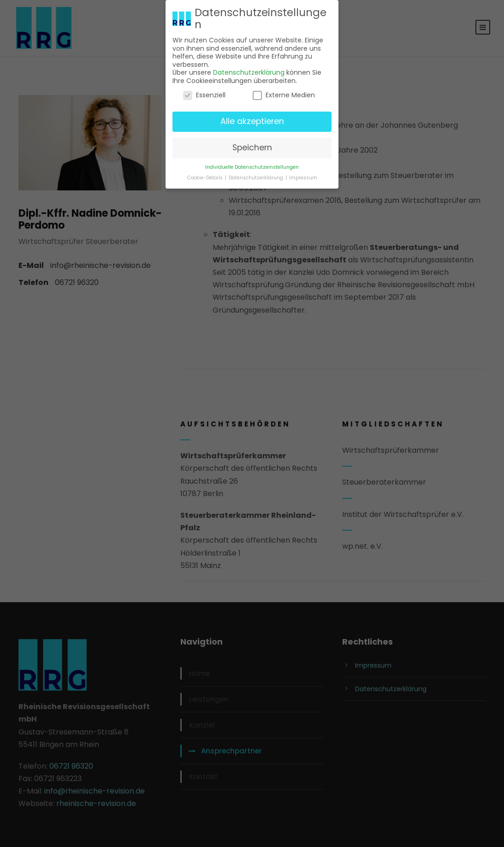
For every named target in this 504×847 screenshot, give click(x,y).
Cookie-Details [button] (206, 176)
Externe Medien (284, 93)
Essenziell (204, 93)
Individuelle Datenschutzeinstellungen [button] (252, 165)
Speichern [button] (252, 146)
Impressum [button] (303, 176)
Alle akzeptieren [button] (252, 119)
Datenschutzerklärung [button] (257, 176)
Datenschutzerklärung (249, 71)
